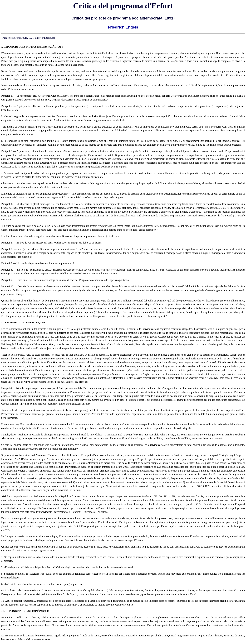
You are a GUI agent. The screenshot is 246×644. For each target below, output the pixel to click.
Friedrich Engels (123, 27)
